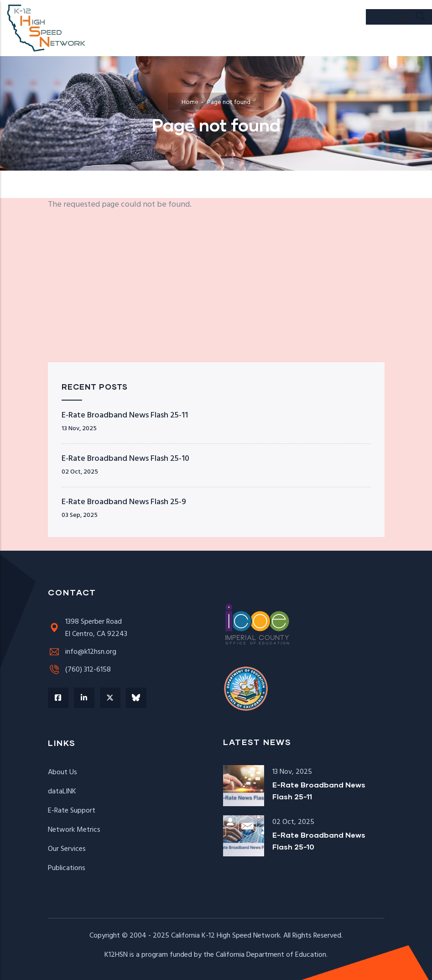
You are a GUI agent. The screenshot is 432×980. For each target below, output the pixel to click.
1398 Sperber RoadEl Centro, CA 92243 (88, 628)
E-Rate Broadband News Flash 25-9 (124, 502)
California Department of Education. (272, 955)
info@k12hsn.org (82, 652)
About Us (62, 772)
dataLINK (62, 792)
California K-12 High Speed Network (226, 936)
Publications (67, 868)
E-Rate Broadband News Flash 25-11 (125, 415)
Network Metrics (74, 830)
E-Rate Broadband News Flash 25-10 (125, 459)
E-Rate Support (72, 811)
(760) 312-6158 (79, 670)
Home (190, 102)
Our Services (67, 849)
